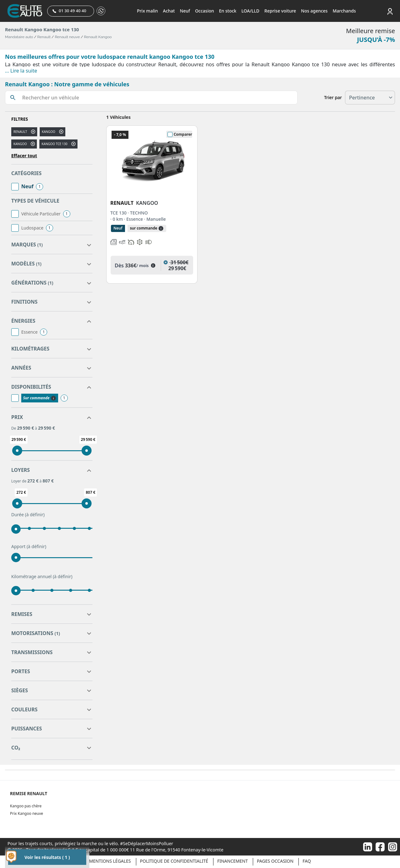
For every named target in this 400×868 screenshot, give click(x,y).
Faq (307, 861)
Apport (29, 547)
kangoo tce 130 (55, 144)
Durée (28, 515)
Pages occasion (275, 861)
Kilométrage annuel (42, 577)
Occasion (205, 11)
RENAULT (20, 132)
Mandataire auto (19, 37)
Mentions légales (110, 861)
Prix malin (147, 11)
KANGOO (20, 144)
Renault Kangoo (98, 37)
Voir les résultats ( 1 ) (47, 857)
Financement (232, 861)
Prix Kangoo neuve (27, 813)
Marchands (344, 11)
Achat (169, 11)
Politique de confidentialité (174, 861)
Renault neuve (67, 37)
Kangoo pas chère (26, 806)
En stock (228, 11)
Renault (44, 37)
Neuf (185, 11)
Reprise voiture (280, 11)
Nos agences (314, 11)
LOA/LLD (250, 11)
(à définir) (35, 515)
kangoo (49, 132)
